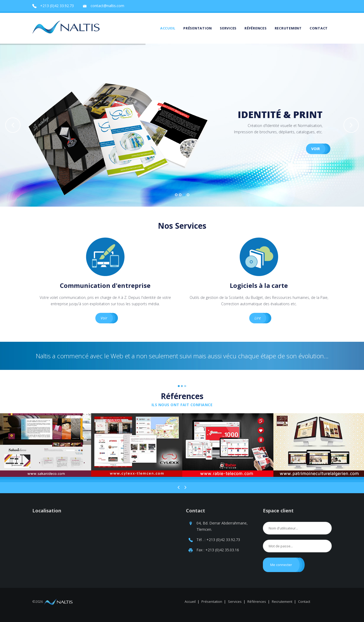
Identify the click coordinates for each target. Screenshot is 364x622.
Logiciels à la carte (259, 285)
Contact (319, 28)
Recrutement (288, 28)
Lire (258, 318)
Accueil (168, 28)
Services (228, 28)
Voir (316, 159)
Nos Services (182, 226)
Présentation (198, 28)
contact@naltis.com (107, 6)
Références (256, 28)
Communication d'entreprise (105, 285)
